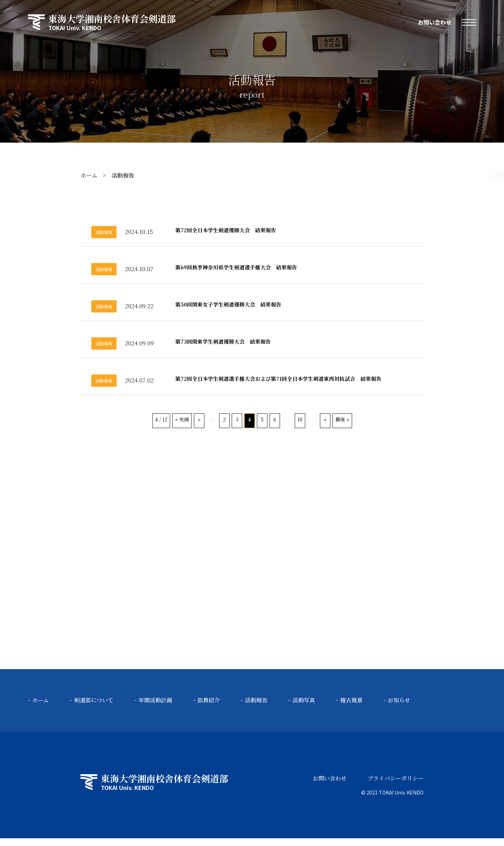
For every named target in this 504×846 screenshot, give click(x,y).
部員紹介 (209, 708)
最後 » (342, 427)
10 (300, 427)
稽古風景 (351, 708)
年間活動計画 (155, 708)
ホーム (89, 175)
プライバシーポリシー (395, 786)
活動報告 (256, 708)
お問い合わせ (435, 22)
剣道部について (94, 708)
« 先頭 (182, 427)
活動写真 (304, 708)
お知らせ (399, 708)
